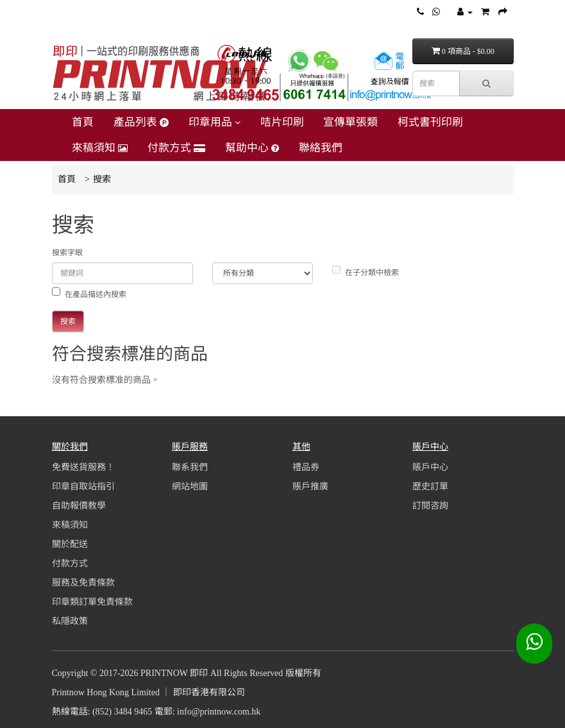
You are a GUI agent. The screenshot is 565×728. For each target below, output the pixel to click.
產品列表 (141, 122)
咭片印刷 (282, 122)
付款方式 (176, 148)
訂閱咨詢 (430, 506)
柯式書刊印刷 (430, 122)
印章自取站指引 (83, 487)
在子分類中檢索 (366, 271)
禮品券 (306, 467)
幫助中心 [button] (252, 148)
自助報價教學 (79, 506)
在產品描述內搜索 (89, 293)
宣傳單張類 (350, 122)
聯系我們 (190, 467)
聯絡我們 (321, 148)
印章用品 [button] (215, 122)
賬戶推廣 (310, 487)
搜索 (102, 179)
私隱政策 (70, 621)
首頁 (83, 122)
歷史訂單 (430, 487)
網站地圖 (190, 487)
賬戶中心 (430, 467)
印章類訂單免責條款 (92, 602)
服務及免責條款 (83, 583)
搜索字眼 (67, 253)
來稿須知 (100, 148)
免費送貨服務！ (83, 467)
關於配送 (70, 544)
